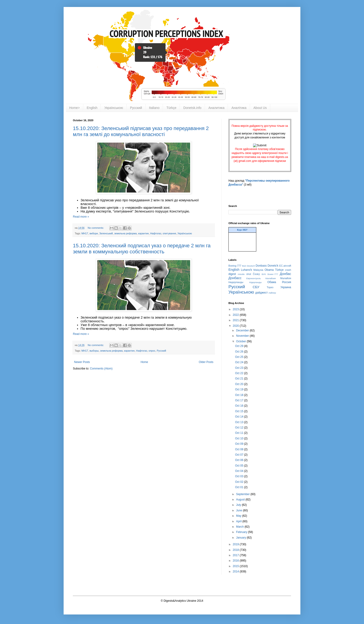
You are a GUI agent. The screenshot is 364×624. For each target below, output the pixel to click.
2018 (236, 550)
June (239, 510)
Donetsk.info (192, 108)
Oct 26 (240, 352)
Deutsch (251, 266)
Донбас (285, 274)
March (240, 527)
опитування (169, 233)
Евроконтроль (254, 278)
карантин (143, 233)
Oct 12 (240, 428)
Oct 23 (240, 368)
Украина (286, 287)
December (243, 330)
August (241, 500)
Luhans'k (247, 270)
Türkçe (171, 108)
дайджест (262, 293)
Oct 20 (240, 384)
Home (144, 362)
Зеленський (106, 233)
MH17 (85, 233)
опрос (152, 351)
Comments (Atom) (101, 369)
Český (256, 274)
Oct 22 (240, 373)
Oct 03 (240, 476)
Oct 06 (240, 460)
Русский (136, 108)
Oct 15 (240, 411)
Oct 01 (240, 487)
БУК (264, 274)
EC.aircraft (285, 266)
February (242, 532)
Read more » (81, 217)
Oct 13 (240, 422)
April (239, 521)
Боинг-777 (273, 274)
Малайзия (271, 278)
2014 (236, 572)
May (239, 516)
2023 (236, 309)
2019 (236, 544)
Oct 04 (240, 471)
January (241, 538)
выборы (94, 351)
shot (249, 274)
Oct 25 (240, 357)
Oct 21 (240, 379)
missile (241, 274)
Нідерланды (255, 282)
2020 (236, 326)
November (243, 336)
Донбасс (235, 278)
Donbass (261, 266)
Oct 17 (240, 400)
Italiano (154, 108)
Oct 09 (240, 444)
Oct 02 (240, 482)
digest (232, 274)
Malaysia (258, 270)
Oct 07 (240, 455)
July (239, 505)
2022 (236, 315)
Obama (269, 270)
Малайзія (286, 278)
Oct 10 (240, 438)
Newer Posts (82, 362)
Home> (75, 108)
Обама (272, 282)
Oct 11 (240, 433)
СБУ (256, 287)
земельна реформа (125, 233)
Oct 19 (240, 389)
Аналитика (216, 108)
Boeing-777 (235, 266)
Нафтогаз (156, 233)
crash (288, 270)
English (92, 108)
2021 (236, 320)
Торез (270, 287)
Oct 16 (240, 406)
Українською (114, 108)
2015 (236, 566)
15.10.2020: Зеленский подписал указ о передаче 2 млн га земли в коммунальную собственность (142, 249)
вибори (94, 233)
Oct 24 (240, 362)
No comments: (96, 228)
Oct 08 (240, 449)
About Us (260, 108)
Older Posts (206, 362)
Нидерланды (236, 282)
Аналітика (239, 108)
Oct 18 (240, 395)
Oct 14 (240, 417)
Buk (244, 266)
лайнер (272, 293)
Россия (287, 282)
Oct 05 (240, 466)
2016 (236, 561)
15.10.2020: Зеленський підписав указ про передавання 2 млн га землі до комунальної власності (141, 131)
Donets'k (273, 266)
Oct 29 (240, 346)
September (243, 494)
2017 (236, 555)
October (241, 341)
